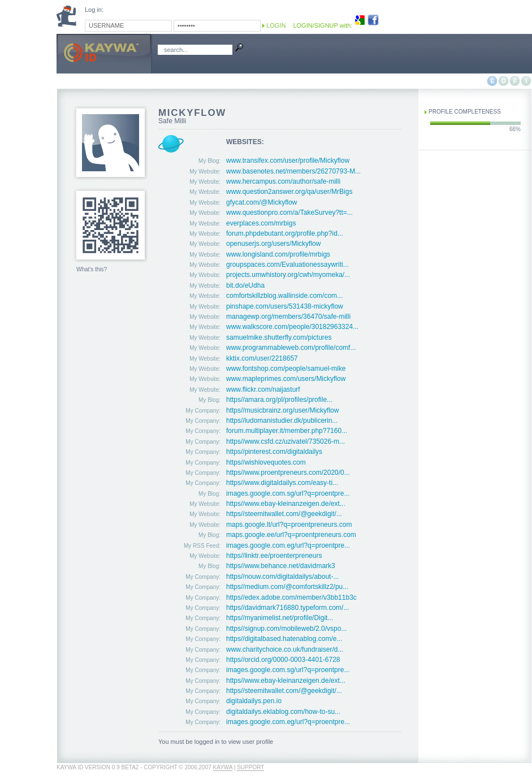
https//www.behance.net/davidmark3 (281, 566)
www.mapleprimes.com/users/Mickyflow (286, 379)
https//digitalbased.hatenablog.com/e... (284, 639)
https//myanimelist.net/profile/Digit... (280, 618)
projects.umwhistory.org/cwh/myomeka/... (288, 275)
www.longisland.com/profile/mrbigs (278, 254)
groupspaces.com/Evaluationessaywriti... (287, 265)
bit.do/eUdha (245, 285)
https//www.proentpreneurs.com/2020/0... (288, 473)
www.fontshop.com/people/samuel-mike (286, 369)
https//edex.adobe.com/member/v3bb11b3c (291, 597)
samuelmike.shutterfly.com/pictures (279, 337)
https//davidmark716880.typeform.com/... (287, 608)
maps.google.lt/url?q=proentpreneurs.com (289, 525)
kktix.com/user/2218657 (262, 358)
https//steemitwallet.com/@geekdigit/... (284, 514)
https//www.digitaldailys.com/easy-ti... (282, 483)
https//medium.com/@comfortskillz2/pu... (287, 587)
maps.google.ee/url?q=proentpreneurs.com (291, 535)
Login (276, 25)
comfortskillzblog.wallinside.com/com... (284, 296)
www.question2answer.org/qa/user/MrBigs (289, 192)
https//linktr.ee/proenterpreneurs (274, 556)
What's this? (92, 269)
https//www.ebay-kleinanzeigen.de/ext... (286, 504)
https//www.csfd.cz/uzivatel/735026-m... (286, 441)
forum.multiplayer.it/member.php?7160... (287, 431)
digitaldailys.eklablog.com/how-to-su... (283, 712)
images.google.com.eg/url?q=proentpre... (288, 545)
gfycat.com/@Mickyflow (262, 202)
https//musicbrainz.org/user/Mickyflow (282, 410)
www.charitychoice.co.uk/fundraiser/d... (285, 649)
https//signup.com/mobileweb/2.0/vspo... (286, 629)
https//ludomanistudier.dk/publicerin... (282, 421)
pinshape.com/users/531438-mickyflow (285, 306)
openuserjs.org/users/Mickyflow (273, 244)
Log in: (94, 10)
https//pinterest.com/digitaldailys (274, 452)
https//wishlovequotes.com (266, 462)
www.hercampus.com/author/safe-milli (283, 181)
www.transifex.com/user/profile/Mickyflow (288, 161)
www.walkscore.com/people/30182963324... (292, 327)
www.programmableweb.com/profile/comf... (291, 348)
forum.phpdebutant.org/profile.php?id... (285, 233)
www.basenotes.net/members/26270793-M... (293, 171)
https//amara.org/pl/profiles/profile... (279, 400)
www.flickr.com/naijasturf (263, 389)
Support (250, 767)
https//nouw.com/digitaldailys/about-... (282, 577)
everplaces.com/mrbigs (261, 223)
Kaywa (223, 767)
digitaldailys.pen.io (254, 701)
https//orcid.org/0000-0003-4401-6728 (283, 660)
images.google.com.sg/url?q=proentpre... (288, 493)
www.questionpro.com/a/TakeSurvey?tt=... (289, 213)
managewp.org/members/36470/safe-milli (288, 317)
